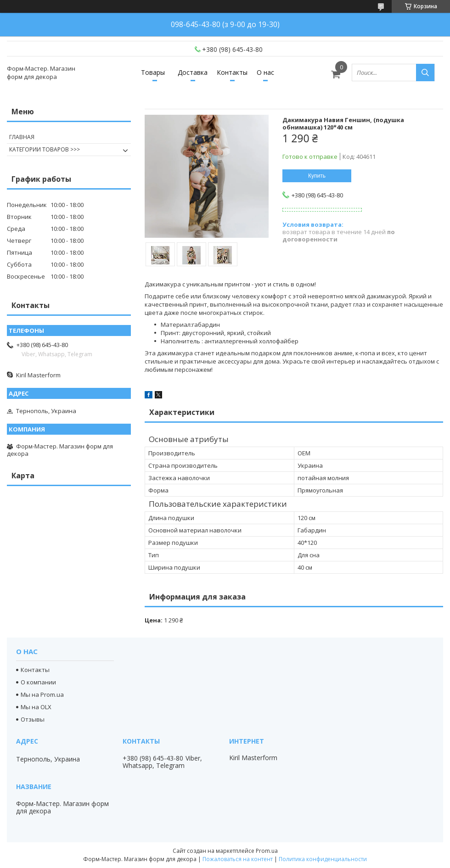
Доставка (193, 72)
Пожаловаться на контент (238, 859)
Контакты (232, 72)
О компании (38, 682)
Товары (153, 72)
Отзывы (33, 719)
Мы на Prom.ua (42, 694)
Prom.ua (267, 851)
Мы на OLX (36, 707)
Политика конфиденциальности (323, 859)
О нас (265, 72)
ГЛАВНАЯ (22, 137)
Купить (317, 176)
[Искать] (425, 73)
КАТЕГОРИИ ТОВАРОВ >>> (45, 149)
